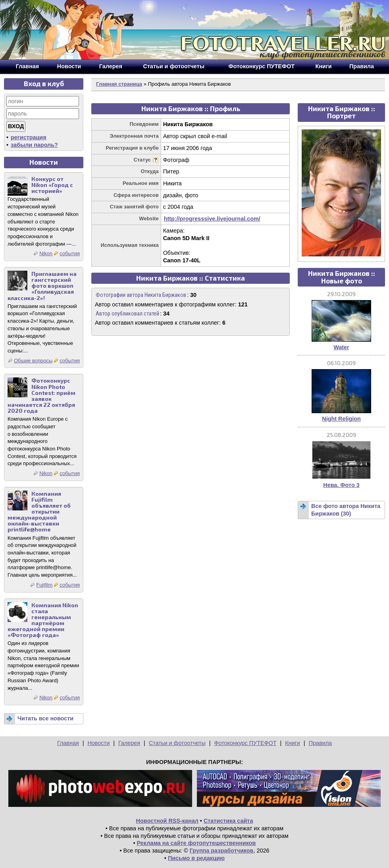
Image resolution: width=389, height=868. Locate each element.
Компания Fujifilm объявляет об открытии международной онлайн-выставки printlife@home (39, 512)
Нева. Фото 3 (341, 485)
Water (341, 347)
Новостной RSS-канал (167, 821)
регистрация (29, 137)
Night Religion (341, 419)
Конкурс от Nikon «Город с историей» (52, 185)
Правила (320, 743)
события (70, 253)
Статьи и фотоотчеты (177, 743)
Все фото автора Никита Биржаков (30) (346, 510)
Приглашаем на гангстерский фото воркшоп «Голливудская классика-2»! (42, 286)
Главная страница (119, 84)
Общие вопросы (33, 361)
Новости (98, 743)
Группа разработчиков (222, 851)
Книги (293, 743)
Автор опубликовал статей (127, 314)
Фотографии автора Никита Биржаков (141, 295)
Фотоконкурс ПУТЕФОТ (246, 743)
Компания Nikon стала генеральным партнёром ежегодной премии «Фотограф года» (43, 620)
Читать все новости (45, 718)
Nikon (46, 253)
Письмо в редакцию (196, 858)
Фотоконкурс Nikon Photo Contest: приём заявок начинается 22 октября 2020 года (41, 396)
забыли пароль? (34, 145)
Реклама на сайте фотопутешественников (196, 843)
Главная (68, 743)
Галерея (129, 743)
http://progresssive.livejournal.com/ (212, 219)
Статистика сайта (228, 821)
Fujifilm (44, 585)
